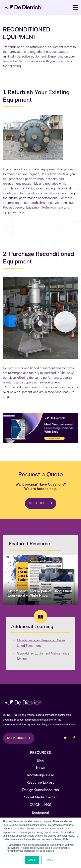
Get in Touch (38, 503)
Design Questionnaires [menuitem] (40, 790)
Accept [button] (32, 860)
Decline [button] (49, 860)
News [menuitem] (41, 768)
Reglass (9, 207)
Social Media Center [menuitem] (40, 797)
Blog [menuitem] (40, 760)
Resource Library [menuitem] (40, 782)
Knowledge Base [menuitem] (40, 775)
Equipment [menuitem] (40, 812)
